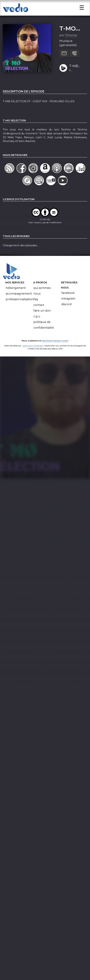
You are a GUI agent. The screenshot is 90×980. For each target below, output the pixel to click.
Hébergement (16, 296)
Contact (39, 313)
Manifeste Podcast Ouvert (55, 349)
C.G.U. (37, 325)
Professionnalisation (20, 308)
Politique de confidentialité (44, 333)
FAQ (36, 308)
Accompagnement (19, 302)
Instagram (68, 307)
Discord (66, 313)
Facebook (68, 302)
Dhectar (71, 44)
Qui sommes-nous (42, 299)
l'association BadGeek (32, 354)
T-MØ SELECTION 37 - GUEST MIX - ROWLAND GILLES (77, 75)
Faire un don (42, 319)
